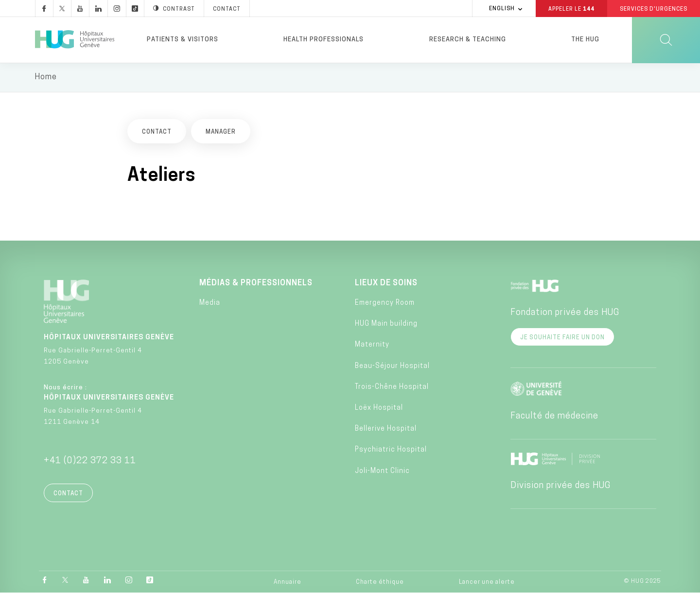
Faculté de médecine (554, 417)
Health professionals (324, 40)
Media (210, 304)
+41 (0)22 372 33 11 (90, 462)
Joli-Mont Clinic (382, 472)
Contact (68, 494)
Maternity (372, 346)
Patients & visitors (183, 40)
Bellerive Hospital (386, 430)
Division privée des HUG (560, 486)
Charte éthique (380, 583)
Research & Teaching (468, 40)
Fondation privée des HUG (565, 313)
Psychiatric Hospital (391, 451)
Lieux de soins (386, 284)
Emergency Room (385, 304)
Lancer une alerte (487, 583)
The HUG (585, 40)
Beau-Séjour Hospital (392, 367)
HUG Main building (386, 325)
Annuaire (288, 583)
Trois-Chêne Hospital (392, 388)
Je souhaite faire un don (562, 338)
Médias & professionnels (256, 284)
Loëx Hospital (379, 409)
